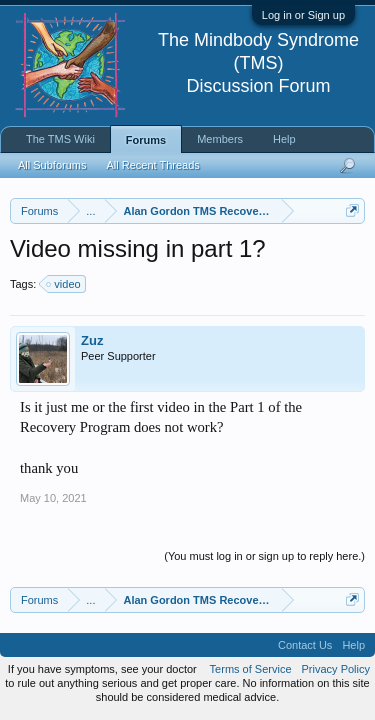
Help (284, 139)
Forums (146, 140)
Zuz (92, 340)
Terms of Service (251, 669)
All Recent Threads (152, 165)
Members (220, 139)
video (64, 284)
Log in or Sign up (303, 15)
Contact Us (305, 645)
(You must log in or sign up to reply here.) (264, 556)
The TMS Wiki (60, 139)
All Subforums (52, 165)
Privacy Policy (336, 669)
